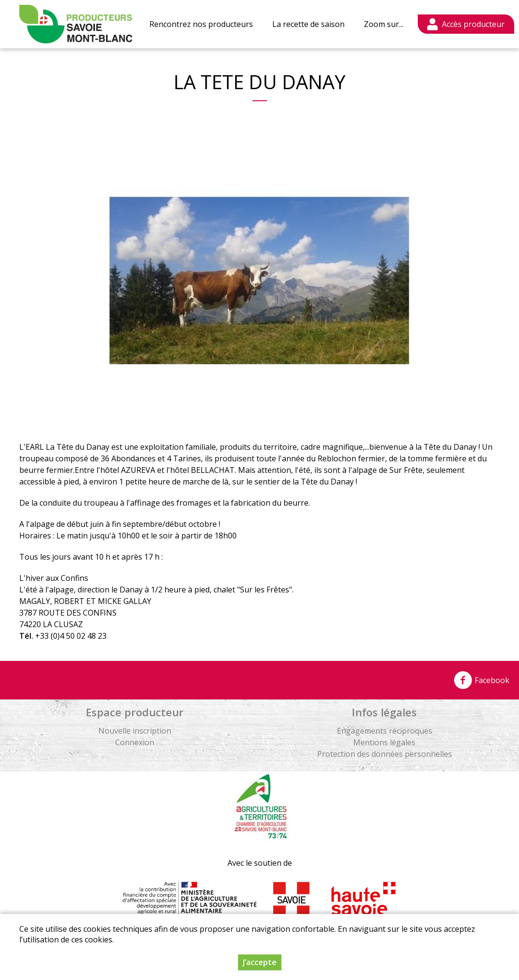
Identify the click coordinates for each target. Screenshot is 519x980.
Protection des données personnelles (385, 754)
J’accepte (260, 962)
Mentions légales (384, 742)
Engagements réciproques (385, 731)
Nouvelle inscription (135, 731)
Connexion (135, 742)
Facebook (481, 680)
